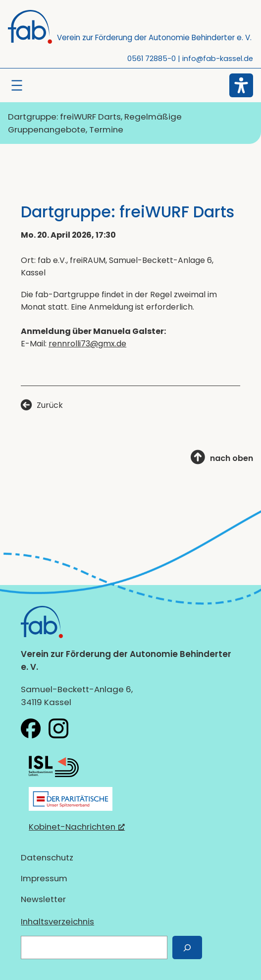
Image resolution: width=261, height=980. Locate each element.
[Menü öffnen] (17, 85)
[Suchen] (187, 947)
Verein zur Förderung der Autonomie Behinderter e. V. (154, 37)
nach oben (232, 458)
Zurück (50, 405)
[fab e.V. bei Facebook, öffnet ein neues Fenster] (31, 728)
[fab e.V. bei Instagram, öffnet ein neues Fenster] (58, 728)
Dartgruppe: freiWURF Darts (64, 117)
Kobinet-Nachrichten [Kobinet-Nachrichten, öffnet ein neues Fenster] (77, 827)
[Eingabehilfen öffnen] (241, 85)
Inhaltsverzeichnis (57, 921)
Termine (106, 130)
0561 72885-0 (152, 59)
